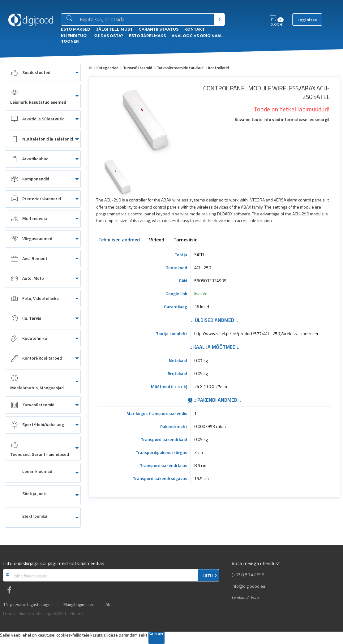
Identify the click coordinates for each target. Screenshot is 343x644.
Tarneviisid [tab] (186, 240)
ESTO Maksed (76, 29)
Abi (108, 604)
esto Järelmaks (147, 36)
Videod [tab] (157, 240)
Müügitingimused (79, 604)
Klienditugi (74, 36)
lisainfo (201, 294)
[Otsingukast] (146, 20)
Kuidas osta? (108, 36)
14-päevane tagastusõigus (28, 604)
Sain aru (156, 634)
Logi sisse (307, 20)
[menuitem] (43, 73)
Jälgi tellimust (114, 29)
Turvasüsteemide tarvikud (180, 68)
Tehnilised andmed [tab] (119, 240)
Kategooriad (107, 68)
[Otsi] (219, 19)
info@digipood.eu (248, 586)
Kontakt (195, 29)
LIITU (208, 576)
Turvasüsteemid (138, 68)
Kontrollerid (219, 68)
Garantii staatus (159, 29)
